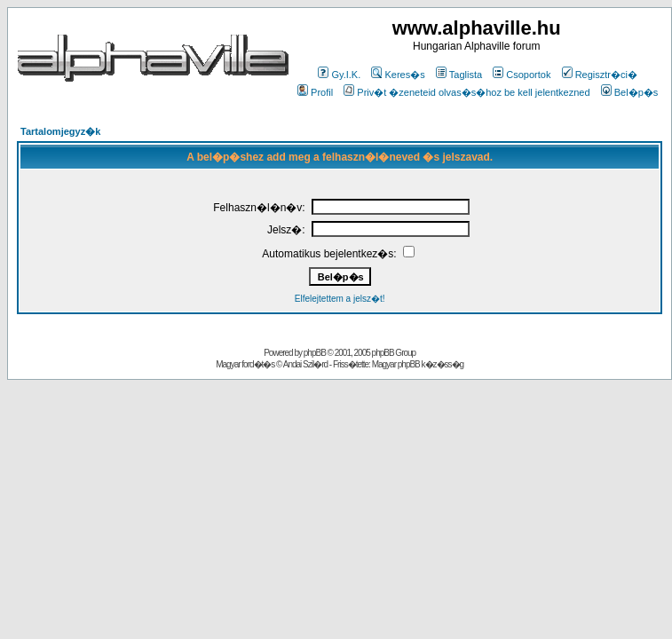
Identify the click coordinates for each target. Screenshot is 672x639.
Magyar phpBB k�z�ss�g (418, 364)
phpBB (315, 353)
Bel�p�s (630, 92)
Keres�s (398, 75)
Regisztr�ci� (600, 75)
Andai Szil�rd (305, 364)
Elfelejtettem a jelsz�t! (340, 299)
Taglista (459, 75)
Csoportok (522, 75)
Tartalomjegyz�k (60, 131)
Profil (315, 92)
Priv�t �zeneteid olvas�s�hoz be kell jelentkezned (466, 92)
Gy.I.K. (339, 75)
